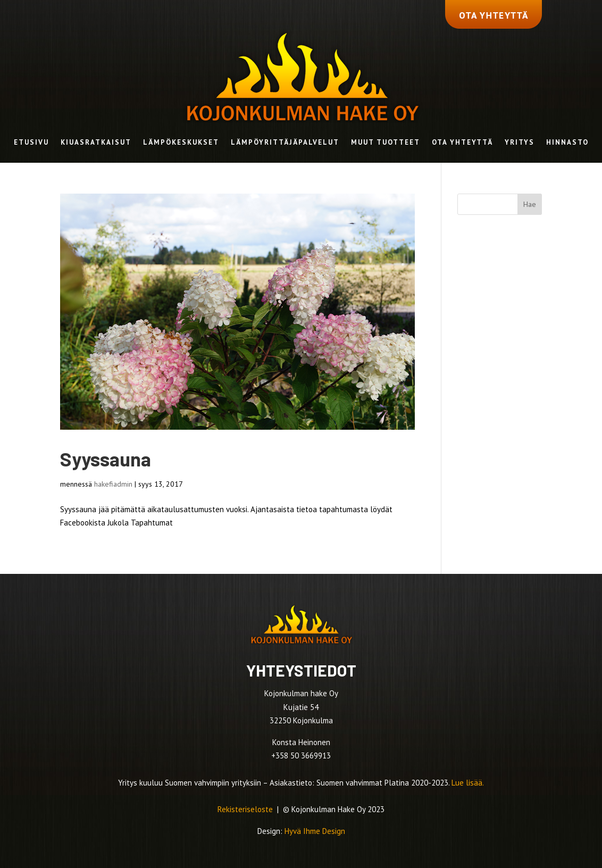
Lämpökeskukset (181, 143)
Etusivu (31, 143)
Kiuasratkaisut (96, 143)
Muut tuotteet (386, 143)
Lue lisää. (468, 783)
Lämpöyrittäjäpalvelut (285, 143)
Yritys (520, 143)
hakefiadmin (113, 484)
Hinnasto (567, 143)
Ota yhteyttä (462, 143)
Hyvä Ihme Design (315, 831)
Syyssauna (106, 459)
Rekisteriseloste (246, 809)
